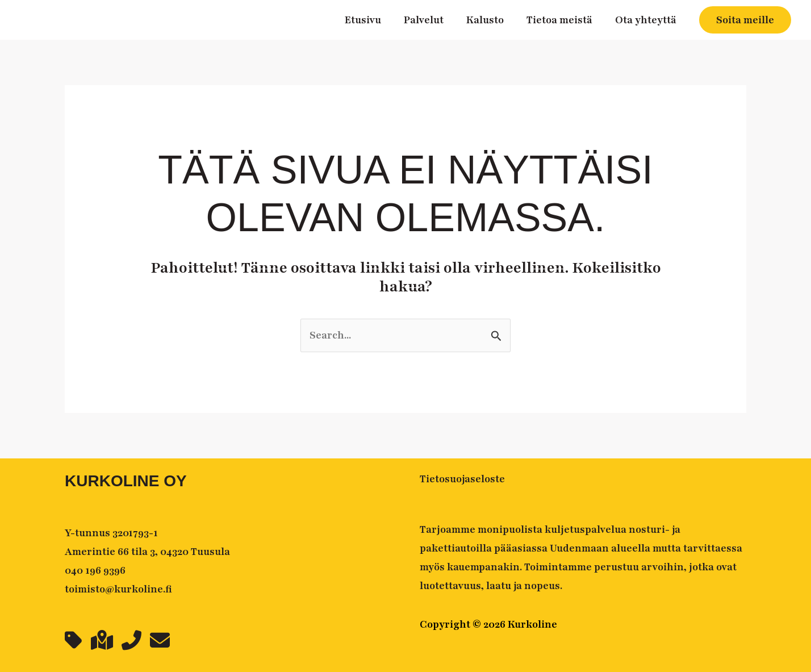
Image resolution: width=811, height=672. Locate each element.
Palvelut (424, 20)
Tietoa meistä (559, 20)
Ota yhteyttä (646, 20)
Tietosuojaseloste (462, 479)
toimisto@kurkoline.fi (118, 589)
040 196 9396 (95, 570)
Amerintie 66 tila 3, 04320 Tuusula (147, 552)
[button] (745, 20)
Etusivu (363, 20)
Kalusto (485, 20)
